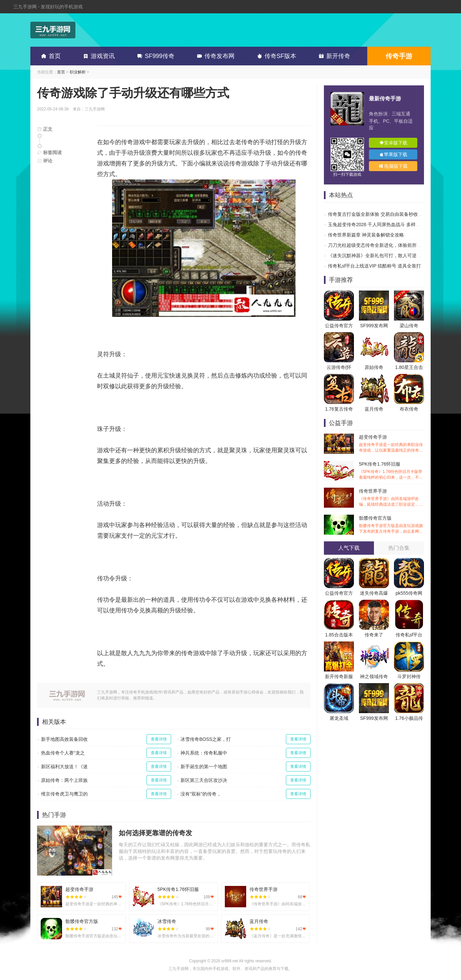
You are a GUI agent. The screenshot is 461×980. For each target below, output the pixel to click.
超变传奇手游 (391, 444)
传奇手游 (399, 56)
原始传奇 (374, 367)
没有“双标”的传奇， (201, 794)
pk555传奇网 (409, 593)
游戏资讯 (98, 56)
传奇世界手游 (391, 498)
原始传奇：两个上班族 (64, 780)
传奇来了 (374, 635)
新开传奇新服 (339, 676)
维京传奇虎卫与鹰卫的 (64, 794)
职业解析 (78, 72)
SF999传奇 (155, 56)
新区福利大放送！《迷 (64, 767)
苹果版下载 (393, 154)
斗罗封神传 (409, 676)
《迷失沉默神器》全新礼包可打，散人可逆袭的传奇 (382, 256)
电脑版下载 (393, 166)
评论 (45, 161)
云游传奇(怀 (339, 367)
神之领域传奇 (374, 676)
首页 (50, 56)
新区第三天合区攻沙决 (204, 780)
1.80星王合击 (409, 367)
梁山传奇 (409, 326)
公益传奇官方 (339, 326)
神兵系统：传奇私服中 (204, 753)
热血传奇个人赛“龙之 (63, 753)
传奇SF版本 (275, 56)
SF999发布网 (374, 326)
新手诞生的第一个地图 (204, 767)
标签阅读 (49, 152)
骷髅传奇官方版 (391, 525)
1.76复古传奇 (339, 409)
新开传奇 (333, 56)
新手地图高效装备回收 (64, 739)
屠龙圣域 (339, 718)
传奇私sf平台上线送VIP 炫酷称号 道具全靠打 (374, 266)
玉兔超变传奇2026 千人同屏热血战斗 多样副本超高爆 (383, 224)
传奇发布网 (214, 56)
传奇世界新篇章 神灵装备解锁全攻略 (366, 235)
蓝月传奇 (374, 409)
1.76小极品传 (409, 718)
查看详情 (159, 739)
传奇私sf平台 (409, 635)
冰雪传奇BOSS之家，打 (206, 739)
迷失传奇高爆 (374, 593)
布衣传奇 (409, 409)
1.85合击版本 (339, 635)
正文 (45, 129)
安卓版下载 (393, 143)
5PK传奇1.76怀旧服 (391, 471)
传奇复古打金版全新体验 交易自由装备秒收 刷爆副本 (383, 214)
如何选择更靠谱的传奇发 (155, 833)
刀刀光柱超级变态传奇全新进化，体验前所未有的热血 (384, 245)
